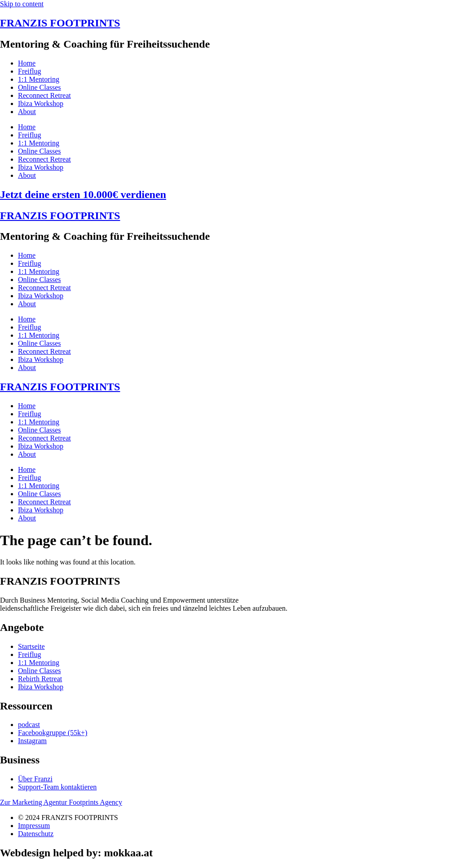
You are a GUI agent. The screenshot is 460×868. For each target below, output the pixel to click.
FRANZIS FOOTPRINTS (60, 23)
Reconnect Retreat (44, 95)
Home (27, 63)
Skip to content (22, 4)
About (27, 112)
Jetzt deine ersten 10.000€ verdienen (83, 194)
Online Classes (40, 87)
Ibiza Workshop (41, 104)
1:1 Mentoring (39, 79)
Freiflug (30, 71)
